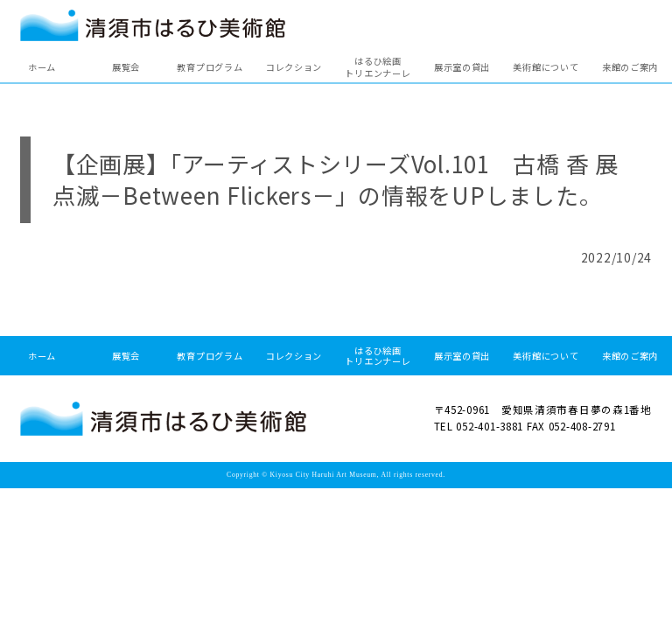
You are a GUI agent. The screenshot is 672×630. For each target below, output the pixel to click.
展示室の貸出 (462, 67)
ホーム (42, 67)
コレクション (294, 67)
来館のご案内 (630, 67)
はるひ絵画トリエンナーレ (378, 67)
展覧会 (126, 67)
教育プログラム (210, 67)
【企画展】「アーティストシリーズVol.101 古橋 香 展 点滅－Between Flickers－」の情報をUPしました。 (347, 179)
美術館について (546, 67)
